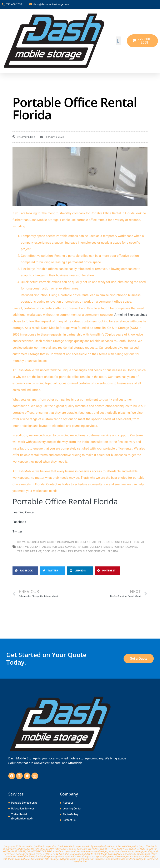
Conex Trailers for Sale (47, 547)
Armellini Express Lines (131, 315)
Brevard (23, 542)
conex (35, 542)
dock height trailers (58, 551)
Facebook (19, 522)
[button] (118, 41)
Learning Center (23, 512)
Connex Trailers (77, 547)
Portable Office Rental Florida (96, 551)
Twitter (17, 531)
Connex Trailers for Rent (108, 547)
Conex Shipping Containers (59, 542)
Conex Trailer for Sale (96, 542)
